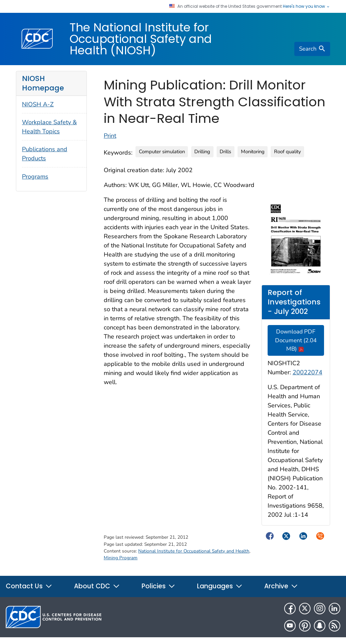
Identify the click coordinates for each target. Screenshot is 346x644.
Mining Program (121, 558)
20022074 (307, 372)
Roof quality (288, 152)
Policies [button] (158, 586)
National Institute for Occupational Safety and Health (194, 551)
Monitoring (253, 152)
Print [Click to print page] (110, 136)
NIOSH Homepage (43, 83)
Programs (35, 177)
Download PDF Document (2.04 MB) (296, 340)
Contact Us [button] (29, 586)
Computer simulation (162, 152)
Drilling (202, 152)
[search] (312, 49)
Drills (225, 152)
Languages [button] (220, 586)
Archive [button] (281, 586)
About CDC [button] (97, 586)
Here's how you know (306, 6)
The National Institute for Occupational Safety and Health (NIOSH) (141, 39)
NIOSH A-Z (38, 104)
